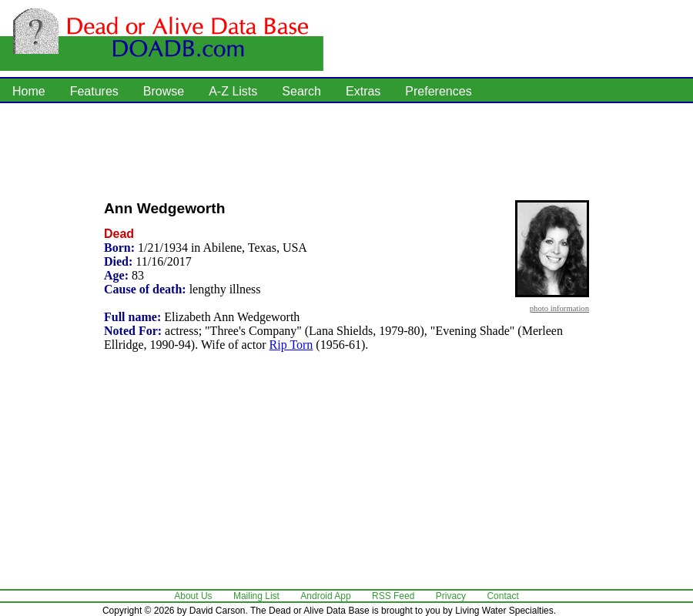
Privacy (451, 596)
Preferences (438, 91)
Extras (363, 91)
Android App (325, 596)
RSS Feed (393, 596)
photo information (559, 308)
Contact (502, 596)
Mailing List (256, 596)
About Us (193, 596)
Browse (164, 91)
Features (94, 91)
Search (301, 91)
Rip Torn (291, 345)
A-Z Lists (233, 91)
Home (29, 91)
